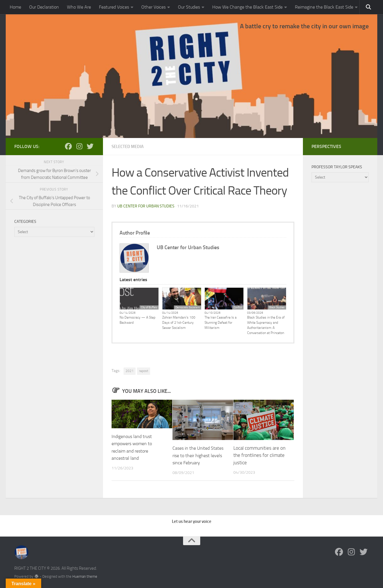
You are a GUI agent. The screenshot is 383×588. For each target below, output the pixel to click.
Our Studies (189, 7)
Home (15, 7)
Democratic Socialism (187, 307)
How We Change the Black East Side (247, 7)
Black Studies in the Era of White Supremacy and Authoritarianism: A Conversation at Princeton (266, 325)
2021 (130, 371)
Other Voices (153, 7)
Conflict (238, 307)
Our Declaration (44, 7)
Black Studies (277, 307)
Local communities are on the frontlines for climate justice (259, 455)
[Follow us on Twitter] (90, 146)
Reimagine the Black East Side (324, 7)
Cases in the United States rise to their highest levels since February (200, 455)
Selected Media (129, 146)
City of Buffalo (149, 307)
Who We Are (79, 7)
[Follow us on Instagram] (79, 146)
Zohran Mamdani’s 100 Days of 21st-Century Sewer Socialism (179, 322)
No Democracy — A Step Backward (137, 320)
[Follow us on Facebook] (68, 146)
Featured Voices (114, 7)
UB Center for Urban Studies (146, 206)
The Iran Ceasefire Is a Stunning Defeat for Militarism (221, 322)
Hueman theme (85, 576)
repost (144, 371)
